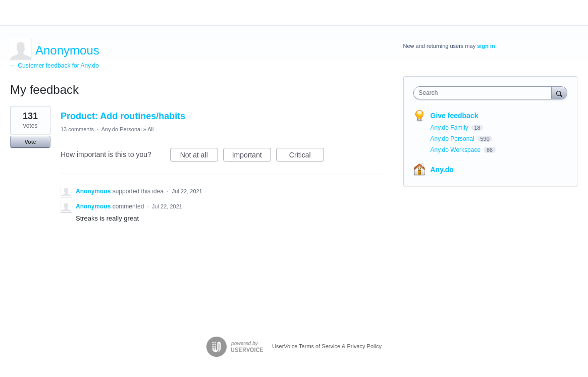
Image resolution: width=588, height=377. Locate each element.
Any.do (442, 170)
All (150, 129)
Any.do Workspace (457, 150)
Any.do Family (450, 128)
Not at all (199, 156)
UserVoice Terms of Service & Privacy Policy (327, 346)
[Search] (559, 93)
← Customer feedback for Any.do (55, 66)
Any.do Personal (122, 129)
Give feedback (455, 116)
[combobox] (485, 93)
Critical (307, 156)
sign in (486, 46)
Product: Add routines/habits (123, 116)
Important (252, 156)
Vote (30, 142)
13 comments (77, 129)
